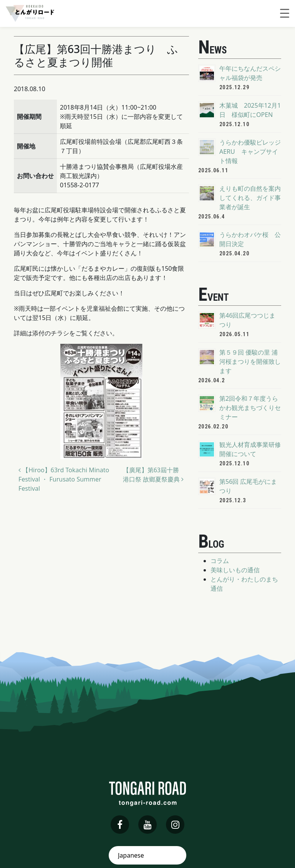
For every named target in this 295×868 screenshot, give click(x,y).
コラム (220, 561)
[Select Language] (147, 855)
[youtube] (147, 825)
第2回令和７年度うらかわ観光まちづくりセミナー (250, 408)
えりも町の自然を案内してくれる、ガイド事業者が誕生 (250, 198)
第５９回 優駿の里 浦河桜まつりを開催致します (250, 362)
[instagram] (175, 825)
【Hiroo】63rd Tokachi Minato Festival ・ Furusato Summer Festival (64, 479)
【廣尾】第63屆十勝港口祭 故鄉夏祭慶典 (153, 475)
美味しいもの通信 (235, 570)
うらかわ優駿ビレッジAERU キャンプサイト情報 (250, 152)
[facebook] (120, 825)
